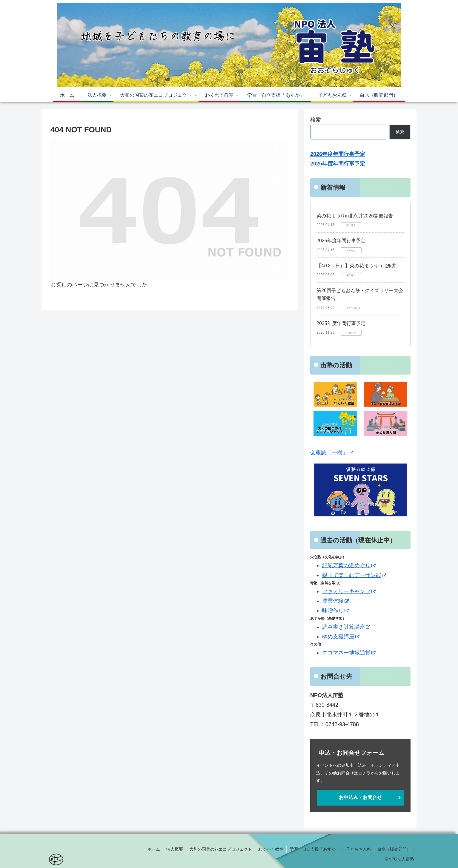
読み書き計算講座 (346, 627)
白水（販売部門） (394, 849)
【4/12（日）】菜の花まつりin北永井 (356, 266)
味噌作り (335, 611)
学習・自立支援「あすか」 (315, 849)
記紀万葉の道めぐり (349, 565)
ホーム (154, 849)
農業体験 (335, 601)
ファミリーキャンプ (349, 591)
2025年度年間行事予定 (341, 323)
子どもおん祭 (359, 849)
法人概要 (175, 849)
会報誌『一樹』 (332, 453)
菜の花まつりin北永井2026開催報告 (355, 216)
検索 (316, 120)
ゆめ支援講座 (341, 637)
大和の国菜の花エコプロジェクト (221, 849)
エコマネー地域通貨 (349, 653)
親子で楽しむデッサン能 (354, 575)
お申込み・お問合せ (360, 797)
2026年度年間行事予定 (341, 241)
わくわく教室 (271, 849)
